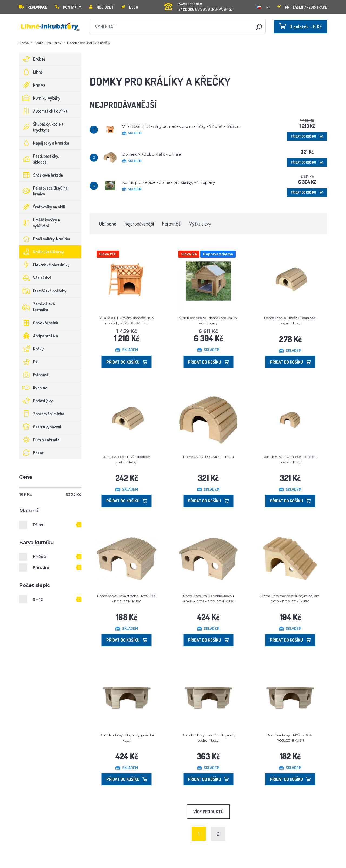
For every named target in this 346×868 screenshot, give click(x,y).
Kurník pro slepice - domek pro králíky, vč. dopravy (169, 182)
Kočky (31, 349)
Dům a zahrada (39, 440)
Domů (24, 43)
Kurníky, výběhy (40, 98)
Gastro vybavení (40, 427)
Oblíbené (108, 224)
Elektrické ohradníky (44, 265)
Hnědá (39, 557)
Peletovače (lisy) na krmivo (44, 191)
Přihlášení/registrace (302, 7)
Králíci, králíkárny (48, 43)
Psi (29, 362)
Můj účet (101, 7)
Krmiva (32, 85)
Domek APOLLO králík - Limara (152, 154)
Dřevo (39, 525)
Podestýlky (36, 401)
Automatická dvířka (44, 111)
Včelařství (35, 278)
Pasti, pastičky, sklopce (39, 159)
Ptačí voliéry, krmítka (45, 239)
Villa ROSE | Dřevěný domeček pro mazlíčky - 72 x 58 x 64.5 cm (182, 126)
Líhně (31, 72)
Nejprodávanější (139, 224)
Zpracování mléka (42, 414)
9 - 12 (38, 599)
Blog (130, 7)
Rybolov (33, 388)
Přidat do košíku (307, 136)
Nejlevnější (172, 224)
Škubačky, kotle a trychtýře (41, 127)
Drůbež (32, 59)
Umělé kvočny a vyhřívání (40, 223)
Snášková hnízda (41, 175)
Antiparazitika (39, 336)
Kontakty (68, 7)
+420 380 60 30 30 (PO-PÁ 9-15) (198, 5)
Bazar (31, 453)
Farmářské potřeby (43, 291)
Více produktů (208, 812)
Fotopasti (34, 375)
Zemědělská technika (37, 307)
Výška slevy (200, 224)
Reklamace (33, 7)
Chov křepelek (39, 323)
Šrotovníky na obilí (42, 207)
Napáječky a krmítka (44, 143)
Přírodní (41, 567)
